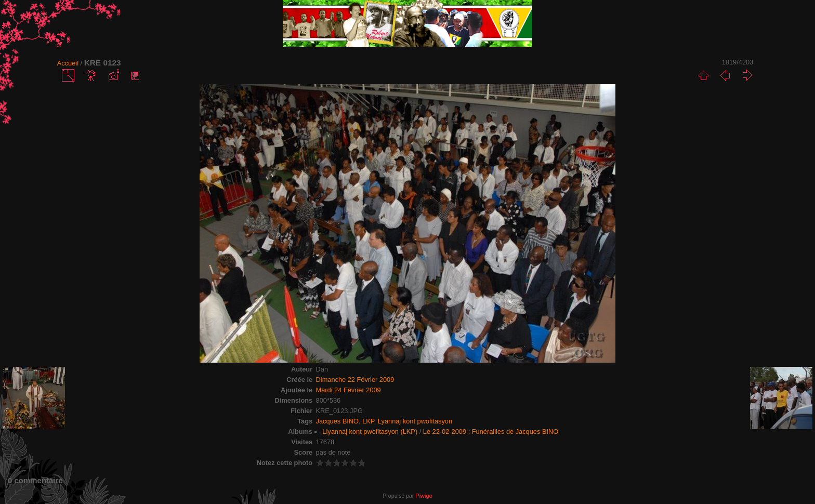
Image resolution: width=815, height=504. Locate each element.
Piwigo (424, 496)
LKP (368, 421)
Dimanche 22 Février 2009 (355, 380)
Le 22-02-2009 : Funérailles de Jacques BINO (491, 432)
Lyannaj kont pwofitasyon (415, 421)
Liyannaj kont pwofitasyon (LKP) (370, 432)
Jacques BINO (338, 421)
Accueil (68, 63)
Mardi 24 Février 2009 (349, 390)
